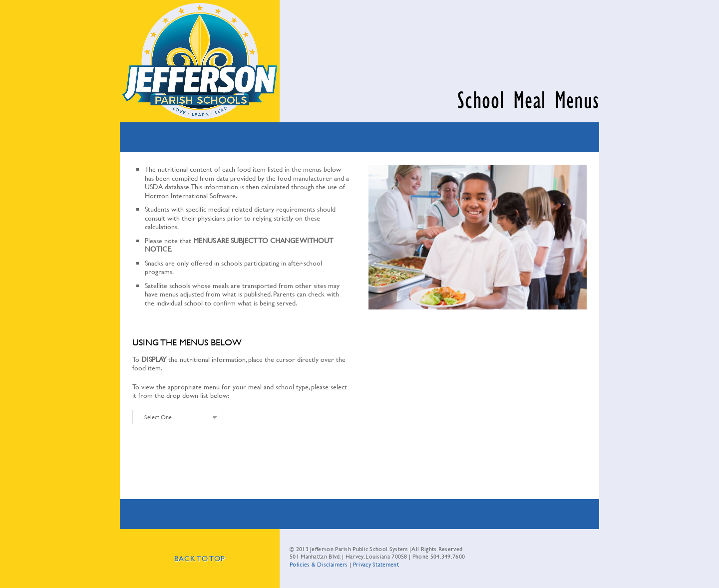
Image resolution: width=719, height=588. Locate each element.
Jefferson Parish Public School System (200, 61)
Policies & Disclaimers (319, 564)
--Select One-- (158, 417)
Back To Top (199, 558)
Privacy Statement (376, 564)
